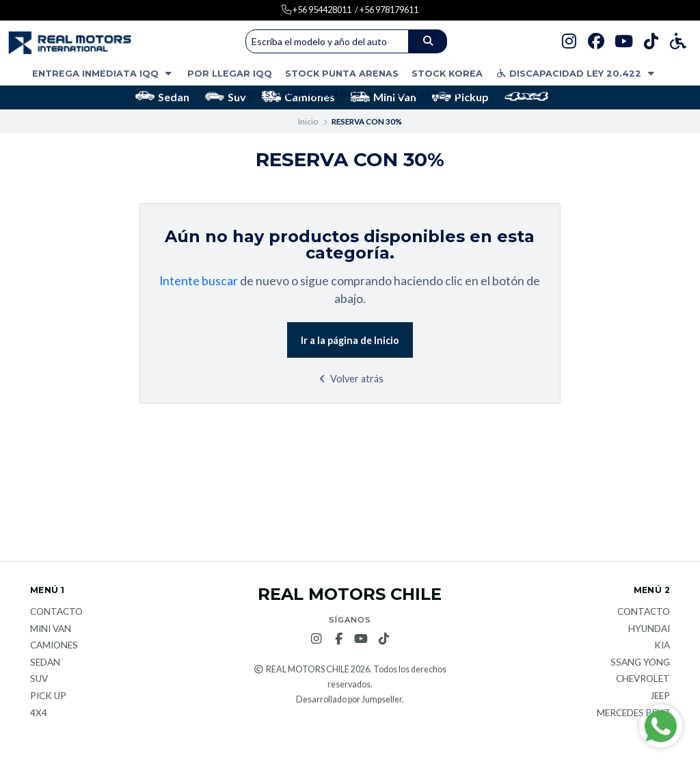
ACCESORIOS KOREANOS (307, 94)
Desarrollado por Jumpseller (349, 699)
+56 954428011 (321, 10)
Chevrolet (643, 679)
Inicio (308, 121)
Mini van (51, 629)
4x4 (39, 713)
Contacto (426, 94)
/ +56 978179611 (387, 10)
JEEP (660, 696)
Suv (226, 97)
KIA (662, 646)
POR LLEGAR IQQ (230, 74)
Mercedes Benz (633, 713)
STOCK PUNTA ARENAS (342, 74)
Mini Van (383, 97)
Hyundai (649, 629)
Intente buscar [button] (199, 281)
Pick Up (48, 696)
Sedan (162, 97)
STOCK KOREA (447, 74)
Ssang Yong (640, 663)
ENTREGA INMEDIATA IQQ (103, 74)
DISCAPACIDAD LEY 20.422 (576, 74)
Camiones (54, 646)
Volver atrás (350, 379)
